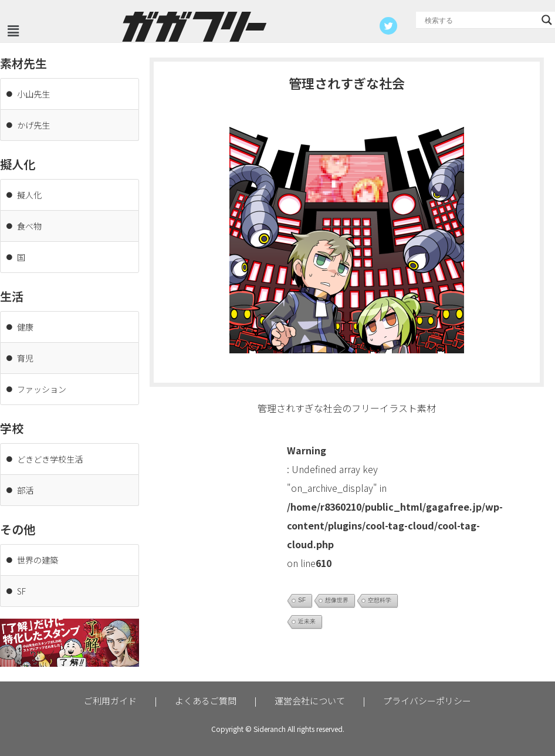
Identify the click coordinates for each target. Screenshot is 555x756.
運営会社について (310, 701)
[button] (13, 31)
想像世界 (337, 600)
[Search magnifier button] (547, 20)
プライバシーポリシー (427, 701)
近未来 (307, 621)
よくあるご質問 (206, 701)
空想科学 (380, 600)
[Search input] (480, 20)
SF (302, 600)
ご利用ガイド (110, 701)
